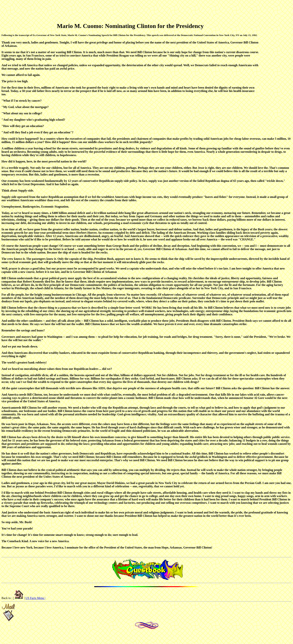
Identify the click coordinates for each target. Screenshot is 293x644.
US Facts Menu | (35, 598)
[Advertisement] (148, 10)
